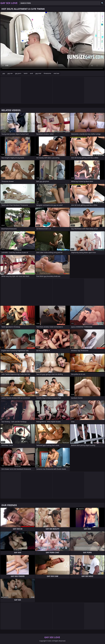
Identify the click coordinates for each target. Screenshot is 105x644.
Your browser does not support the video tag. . (52, 41)
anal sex (56, 73)
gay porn (18, 73)
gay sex (10, 73)
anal (31, 73)
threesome (47, 73)
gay (4, 73)
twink (26, 73)
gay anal (38, 73)
